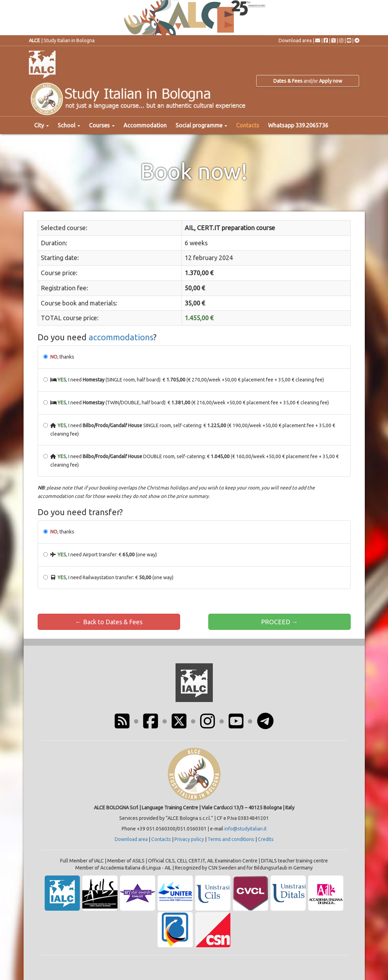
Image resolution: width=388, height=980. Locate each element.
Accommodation (145, 125)
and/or (308, 81)
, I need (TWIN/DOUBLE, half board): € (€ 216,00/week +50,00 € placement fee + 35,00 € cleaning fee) (186, 403)
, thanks (59, 357)
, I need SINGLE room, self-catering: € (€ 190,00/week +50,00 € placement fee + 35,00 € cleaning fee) (189, 430)
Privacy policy (189, 839)
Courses (102, 125)
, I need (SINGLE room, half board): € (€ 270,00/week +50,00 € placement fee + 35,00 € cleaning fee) (184, 380)
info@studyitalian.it (246, 829)
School (69, 125)
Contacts (248, 125)
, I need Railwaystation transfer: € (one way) (109, 577)
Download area (295, 40)
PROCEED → (279, 622)
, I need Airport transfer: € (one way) (100, 555)
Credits (266, 839)
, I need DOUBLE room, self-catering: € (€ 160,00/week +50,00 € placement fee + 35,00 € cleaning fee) (191, 461)
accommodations (121, 337)
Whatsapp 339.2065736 (298, 125)
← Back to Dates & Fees (109, 622)
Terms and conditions (231, 839)
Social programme (201, 125)
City (42, 125)
